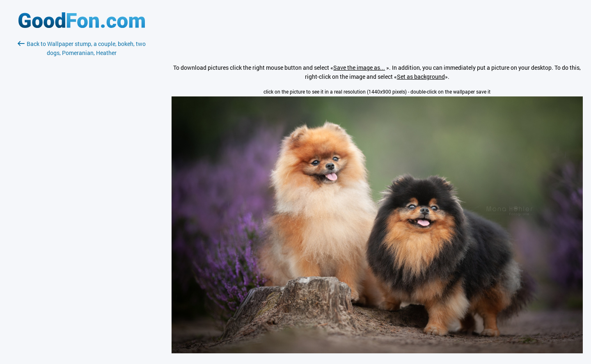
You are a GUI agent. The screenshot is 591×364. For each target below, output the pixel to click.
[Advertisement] (82, 155)
